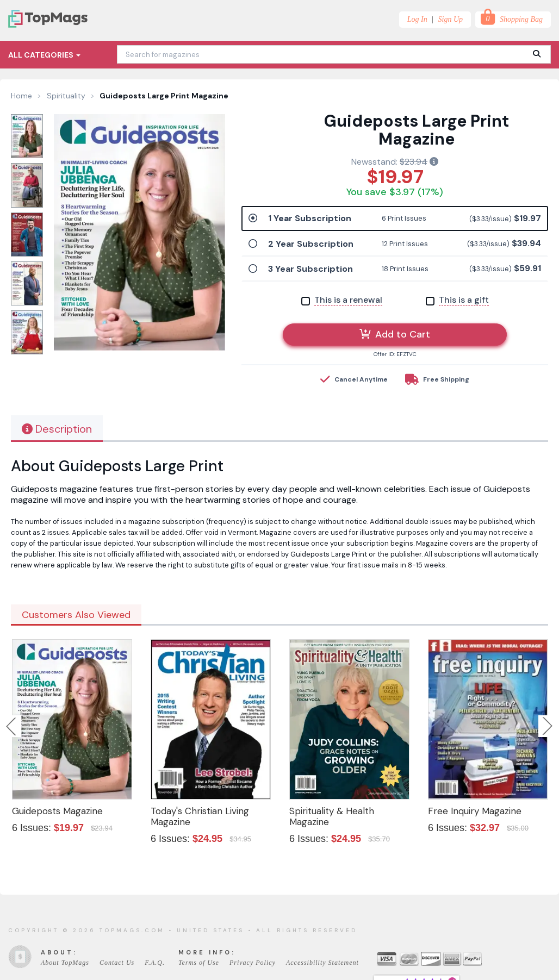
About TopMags (65, 963)
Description (57, 429)
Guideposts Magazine (57, 811)
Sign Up (451, 19)
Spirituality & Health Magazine (332, 816)
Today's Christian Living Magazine (200, 816)
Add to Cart (395, 334)
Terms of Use (199, 963)
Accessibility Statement (322, 963)
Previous (12, 726)
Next (548, 726)
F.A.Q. (155, 963)
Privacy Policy (253, 963)
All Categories (44, 55)
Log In (417, 19)
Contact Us (117, 963)
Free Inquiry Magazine (475, 811)
